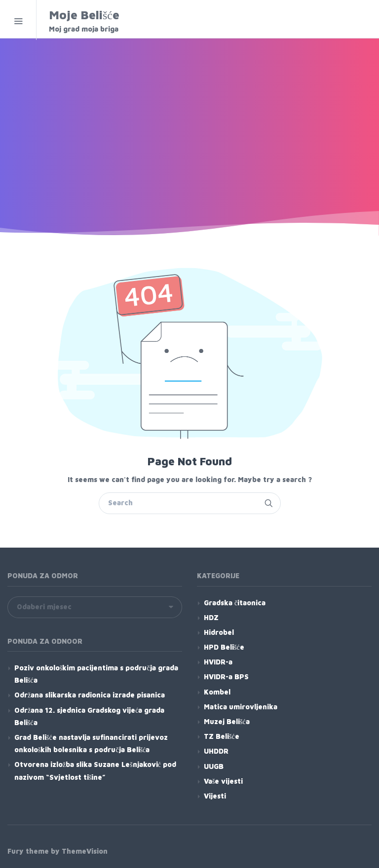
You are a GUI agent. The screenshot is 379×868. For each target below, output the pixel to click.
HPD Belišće (224, 647)
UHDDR (216, 751)
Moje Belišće (112, 21)
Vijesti (215, 796)
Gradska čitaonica (235, 603)
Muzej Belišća (227, 721)
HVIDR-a (218, 662)
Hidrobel (219, 632)
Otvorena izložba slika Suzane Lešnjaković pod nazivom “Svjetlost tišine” (95, 770)
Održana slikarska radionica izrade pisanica (90, 695)
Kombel (217, 692)
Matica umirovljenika (241, 707)
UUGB (214, 766)
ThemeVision (85, 851)
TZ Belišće (222, 736)
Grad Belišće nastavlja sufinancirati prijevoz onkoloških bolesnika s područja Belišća (91, 743)
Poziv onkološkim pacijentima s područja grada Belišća (96, 674)
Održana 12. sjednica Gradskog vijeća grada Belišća (89, 716)
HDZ (211, 617)
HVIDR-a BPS (226, 677)
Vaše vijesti (223, 781)
